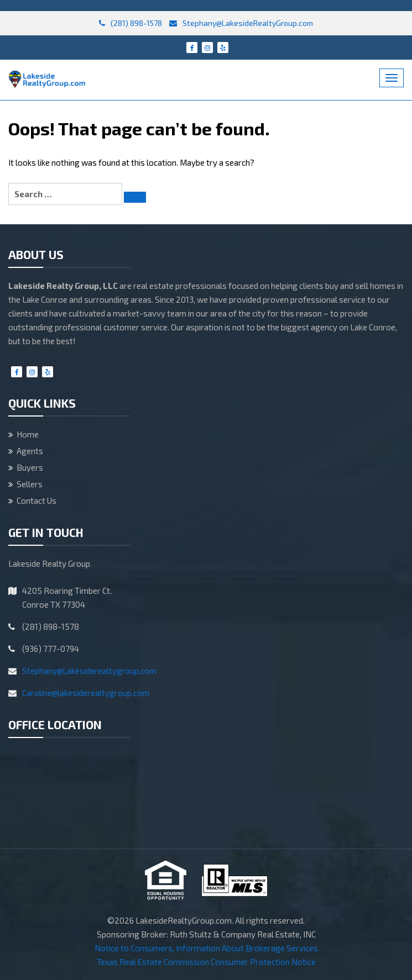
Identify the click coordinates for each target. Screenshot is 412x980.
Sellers (30, 484)
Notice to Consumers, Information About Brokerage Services (206, 948)
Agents (30, 451)
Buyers (30, 467)
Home (28, 434)
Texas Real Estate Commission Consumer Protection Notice (206, 962)
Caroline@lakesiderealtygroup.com (86, 693)
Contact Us (36, 500)
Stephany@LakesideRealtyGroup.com (241, 23)
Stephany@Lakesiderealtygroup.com (89, 671)
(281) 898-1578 (131, 23)
